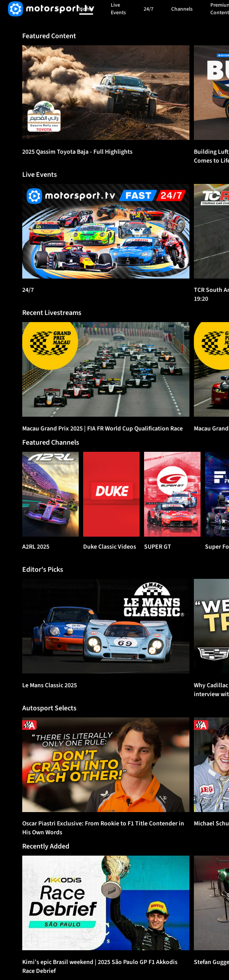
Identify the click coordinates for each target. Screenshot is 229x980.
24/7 (149, 9)
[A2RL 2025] (50, 494)
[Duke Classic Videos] (111, 494)
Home (86, 9)
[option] (106, 93)
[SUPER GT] (172, 494)
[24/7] (106, 231)
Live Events (118, 9)
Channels (182, 9)
